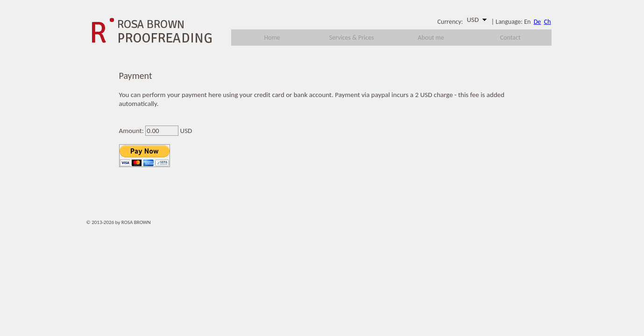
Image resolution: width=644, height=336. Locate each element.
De (538, 22)
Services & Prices (352, 38)
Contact (510, 38)
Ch (548, 22)
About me (431, 38)
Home (272, 38)
